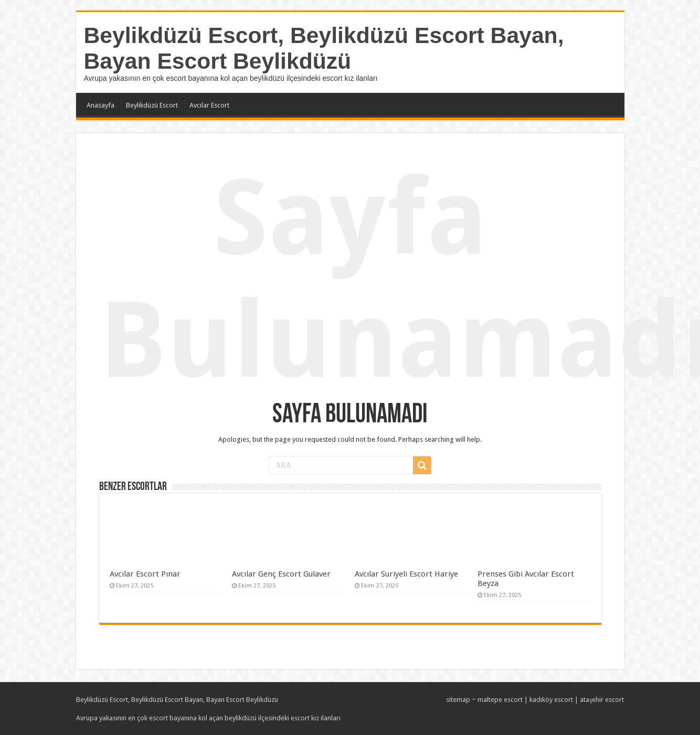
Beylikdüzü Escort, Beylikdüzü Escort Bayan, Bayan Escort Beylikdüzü (324, 48)
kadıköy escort (551, 700)
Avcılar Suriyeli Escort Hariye (406, 574)
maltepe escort (500, 700)
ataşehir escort (602, 700)
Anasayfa (100, 105)
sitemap (458, 700)
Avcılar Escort (209, 105)
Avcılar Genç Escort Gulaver (281, 574)
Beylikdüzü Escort (152, 105)
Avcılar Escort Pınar (145, 574)
